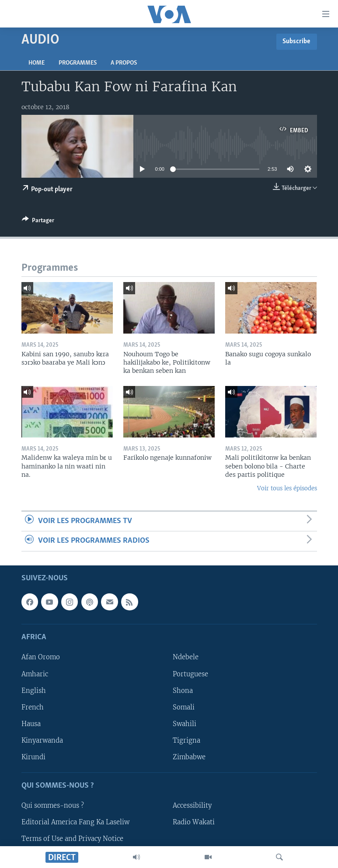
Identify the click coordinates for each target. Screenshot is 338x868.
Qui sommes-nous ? (53, 806)
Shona (183, 690)
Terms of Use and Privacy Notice (72, 839)
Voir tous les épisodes (287, 488)
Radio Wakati (194, 822)
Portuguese (190, 674)
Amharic (35, 674)
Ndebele (186, 657)
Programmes (78, 63)
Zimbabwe (189, 757)
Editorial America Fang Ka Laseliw (75, 822)
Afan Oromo (41, 657)
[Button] (38, 222)
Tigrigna (186, 740)
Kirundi (33, 757)
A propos (124, 63)
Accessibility (192, 806)
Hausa (31, 723)
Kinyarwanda (42, 740)
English (34, 690)
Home (37, 63)
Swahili (185, 723)
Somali (184, 707)
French (33, 707)
